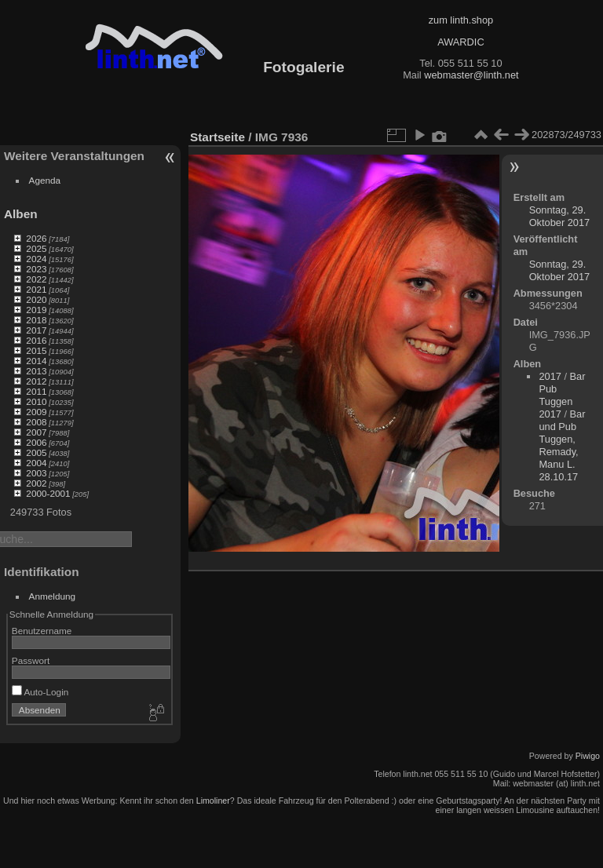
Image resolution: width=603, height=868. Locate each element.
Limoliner (213, 801)
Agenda (45, 180)
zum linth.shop (461, 20)
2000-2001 (48, 493)
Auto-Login (40, 692)
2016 (36, 340)
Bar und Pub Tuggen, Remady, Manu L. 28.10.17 (562, 445)
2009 (36, 412)
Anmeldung (53, 596)
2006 (36, 442)
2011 (36, 391)
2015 (36, 350)
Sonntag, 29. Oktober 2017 (560, 216)
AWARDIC (460, 42)
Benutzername (42, 631)
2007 (36, 432)
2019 (36, 310)
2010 (36, 401)
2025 (36, 248)
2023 (36, 269)
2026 (36, 238)
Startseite (217, 137)
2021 (36, 289)
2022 (36, 279)
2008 (36, 422)
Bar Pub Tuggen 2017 (562, 395)
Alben (21, 214)
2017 (36, 330)
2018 (36, 320)
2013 (36, 371)
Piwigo (588, 756)
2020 (36, 299)
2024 (36, 259)
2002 (36, 483)
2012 (36, 381)
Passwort (31, 660)
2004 (36, 463)
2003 (36, 473)
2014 (36, 361)
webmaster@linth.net (471, 75)
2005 (36, 452)
